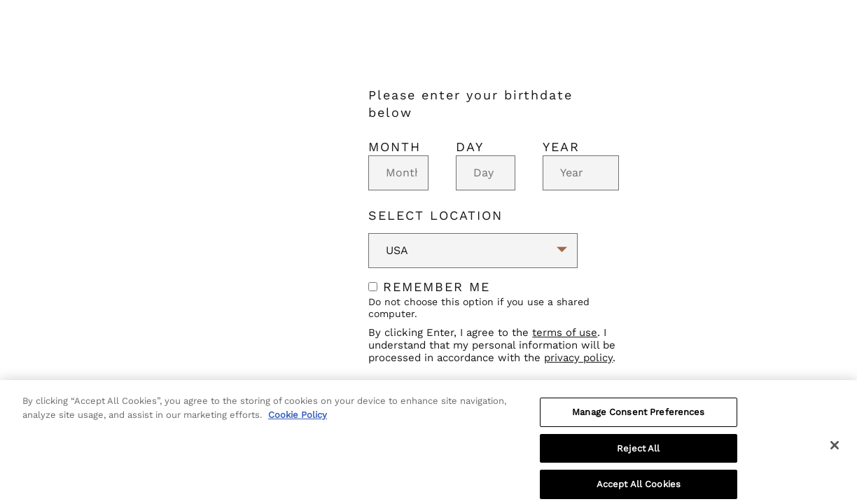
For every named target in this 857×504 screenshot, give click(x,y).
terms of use (565, 332)
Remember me (429, 287)
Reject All (638, 454)
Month (395, 147)
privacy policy (578, 358)
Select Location (436, 215)
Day (470, 147)
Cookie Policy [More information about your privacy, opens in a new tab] (298, 420)
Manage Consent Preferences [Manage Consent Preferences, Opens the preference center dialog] (638, 418)
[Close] (835, 451)
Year (561, 147)
